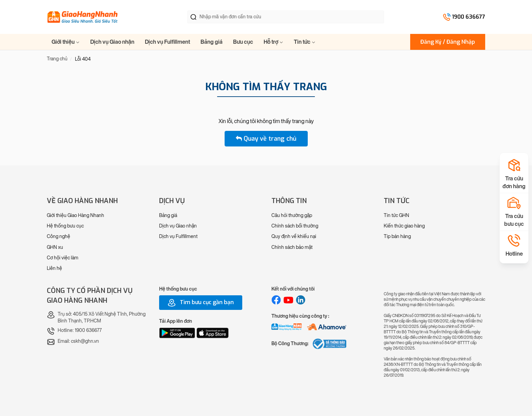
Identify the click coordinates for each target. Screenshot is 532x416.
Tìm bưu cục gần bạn (201, 303)
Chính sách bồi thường (295, 226)
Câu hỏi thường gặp (292, 215)
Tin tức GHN (396, 215)
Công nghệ (59, 236)
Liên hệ (54, 268)
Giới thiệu (66, 42)
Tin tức (305, 42)
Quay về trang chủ (266, 139)
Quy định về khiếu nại (294, 236)
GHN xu (55, 247)
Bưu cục (243, 42)
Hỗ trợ (273, 42)
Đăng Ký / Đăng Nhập (448, 42)
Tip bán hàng (397, 236)
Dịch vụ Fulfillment (167, 42)
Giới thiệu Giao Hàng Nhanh (75, 215)
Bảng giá (212, 42)
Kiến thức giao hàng (404, 226)
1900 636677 (469, 17)
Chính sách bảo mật (292, 247)
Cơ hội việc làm (63, 258)
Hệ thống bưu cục (65, 226)
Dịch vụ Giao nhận (112, 42)
